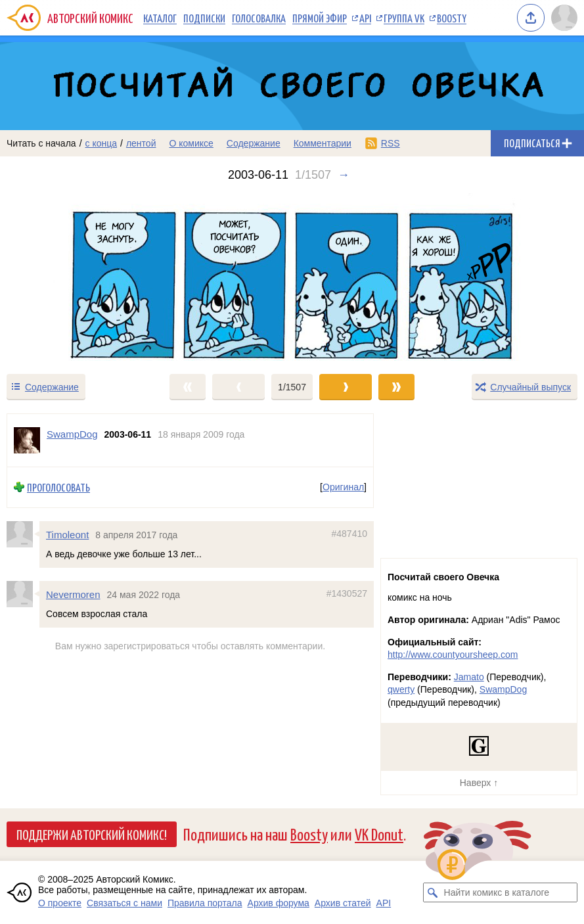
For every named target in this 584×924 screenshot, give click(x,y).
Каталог (160, 18)
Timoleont (67, 535)
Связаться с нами (124, 903)
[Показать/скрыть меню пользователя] (564, 18)
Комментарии (323, 143)
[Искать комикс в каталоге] (433, 892)
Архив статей (343, 903)
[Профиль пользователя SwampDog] (27, 440)
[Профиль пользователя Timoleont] (23, 534)
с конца (101, 143)
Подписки (204, 18)
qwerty (401, 689)
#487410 (349, 534)
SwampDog (503, 689)
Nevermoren (73, 594)
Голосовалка (259, 18)
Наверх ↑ (479, 783)
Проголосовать (58, 487)
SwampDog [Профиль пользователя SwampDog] (72, 434)
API (365, 18)
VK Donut (379, 834)
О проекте (60, 903)
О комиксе (191, 143)
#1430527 (347, 593)
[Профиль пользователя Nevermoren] (23, 594)
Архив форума (279, 903)
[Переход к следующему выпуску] (292, 277)
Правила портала (205, 903)
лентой (141, 143)
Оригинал (343, 488)
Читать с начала (41, 143)
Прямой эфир (320, 18)
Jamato (469, 677)
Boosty (452, 18)
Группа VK (404, 18)
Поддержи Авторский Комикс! (92, 834)
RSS (391, 143)
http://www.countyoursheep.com (453, 655)
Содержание (254, 143)
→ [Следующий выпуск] (344, 175)
